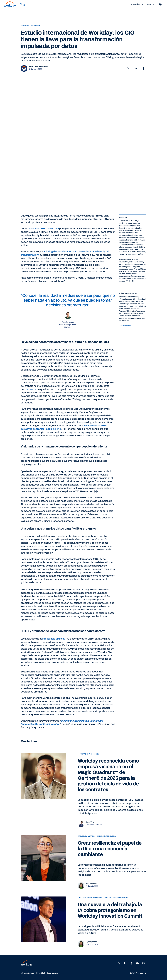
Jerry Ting (90, 822)
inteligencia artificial (54, 639)
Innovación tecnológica (30, 25)
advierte (31, 389)
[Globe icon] (160, 4)
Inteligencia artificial (87, 836)
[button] (128, 68)
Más (151, 4)
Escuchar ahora (125, 326)
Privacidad (41, 973)
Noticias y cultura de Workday (117, 898)
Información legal (27, 973)
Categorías (137, 4)
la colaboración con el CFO (44, 229)
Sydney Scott (91, 884)
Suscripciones (53, 973)
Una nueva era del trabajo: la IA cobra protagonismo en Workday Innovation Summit (110, 910)
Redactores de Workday (39, 67)
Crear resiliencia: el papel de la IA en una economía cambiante (110, 849)
